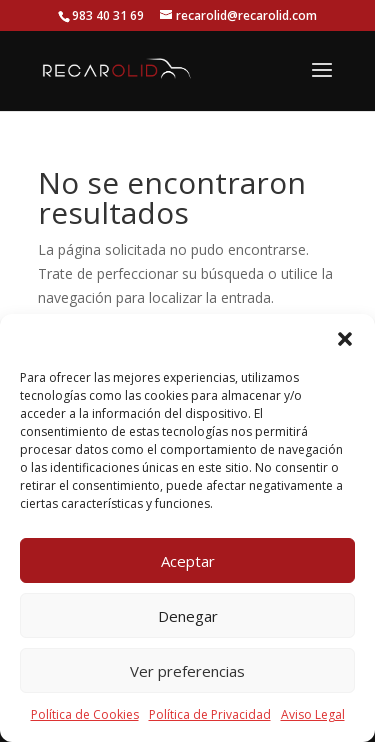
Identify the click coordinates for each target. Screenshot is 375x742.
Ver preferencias (187, 671)
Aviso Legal (313, 714)
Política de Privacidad (210, 714)
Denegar (188, 616)
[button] (345, 339)
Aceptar (188, 561)
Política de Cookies (85, 714)
